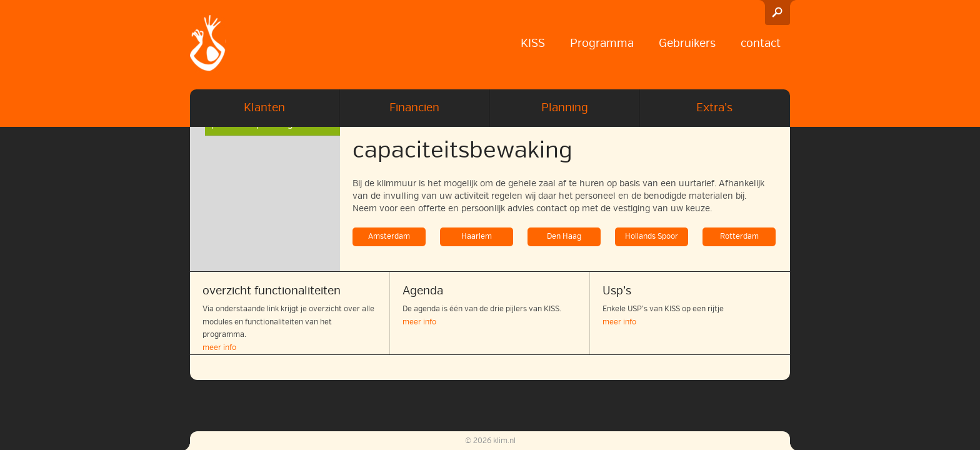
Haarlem (477, 237)
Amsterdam (389, 237)
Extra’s (714, 107)
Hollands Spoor (652, 237)
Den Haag (564, 237)
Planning (565, 107)
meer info (219, 348)
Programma (602, 43)
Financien (414, 107)
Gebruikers (687, 43)
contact (761, 43)
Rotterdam (739, 237)
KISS (533, 43)
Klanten (264, 107)
